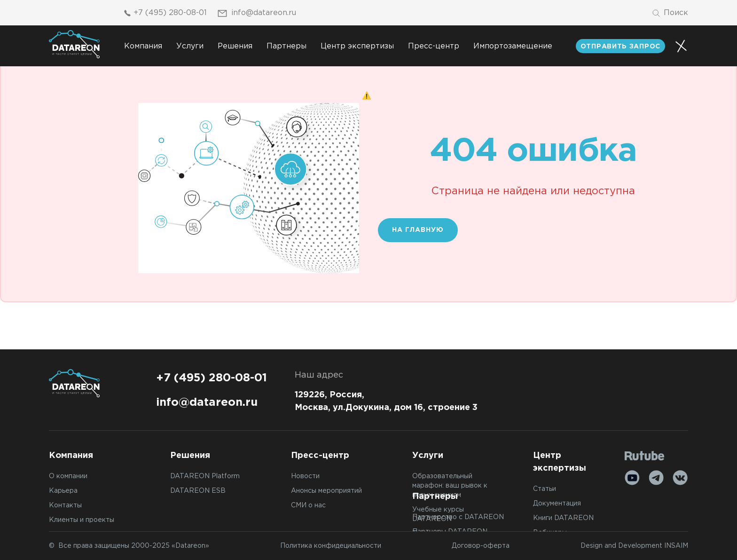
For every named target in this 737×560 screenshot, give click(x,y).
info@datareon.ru (256, 13)
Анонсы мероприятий (326, 491)
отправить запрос (620, 47)
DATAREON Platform (205, 476)
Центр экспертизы (357, 46)
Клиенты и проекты (82, 520)
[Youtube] (632, 478)
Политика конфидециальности (331, 546)
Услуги (190, 46)
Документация (557, 504)
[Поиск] (670, 13)
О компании (68, 476)
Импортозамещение (513, 46)
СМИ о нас (308, 505)
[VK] (680, 478)
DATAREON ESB (198, 491)
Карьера (63, 491)
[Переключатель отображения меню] (681, 46)
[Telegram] (656, 478)
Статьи (545, 489)
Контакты (65, 505)
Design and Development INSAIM (634, 546)
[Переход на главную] (74, 44)
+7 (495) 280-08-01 (164, 13)
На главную (418, 230)
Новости (305, 476)
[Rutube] (645, 456)
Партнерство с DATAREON (458, 517)
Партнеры (286, 46)
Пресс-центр (434, 46)
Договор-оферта (481, 546)
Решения (235, 46)
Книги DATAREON (563, 518)
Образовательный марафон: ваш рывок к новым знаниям (450, 486)
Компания (143, 46)
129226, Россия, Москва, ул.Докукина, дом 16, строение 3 (386, 401)
